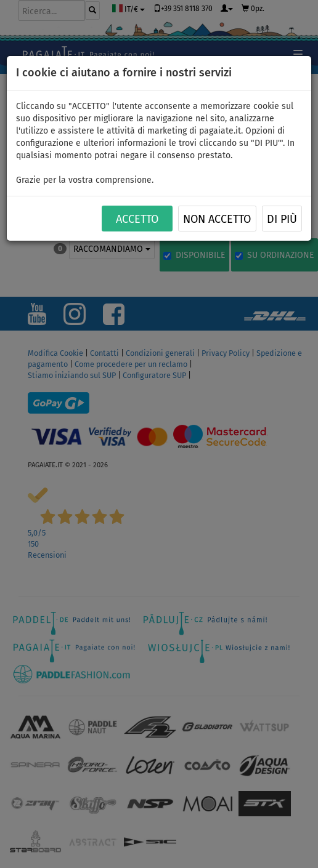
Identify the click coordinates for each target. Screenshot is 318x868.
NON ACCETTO (217, 219)
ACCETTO (137, 219)
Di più (282, 219)
